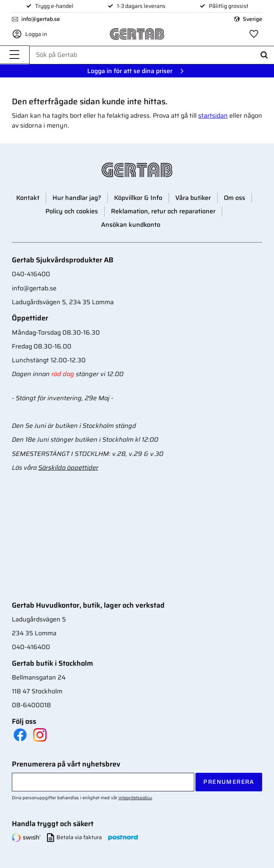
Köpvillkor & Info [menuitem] (138, 198)
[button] (15, 56)
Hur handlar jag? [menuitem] (77, 198)
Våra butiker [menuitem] (193, 198)
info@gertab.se (41, 19)
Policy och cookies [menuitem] (72, 211)
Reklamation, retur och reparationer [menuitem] (163, 211)
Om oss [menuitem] (235, 198)
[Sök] (264, 56)
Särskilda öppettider (68, 468)
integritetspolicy (135, 798)
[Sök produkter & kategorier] (152, 55)
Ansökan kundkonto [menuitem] (131, 225)
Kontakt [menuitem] (28, 198)
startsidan (213, 116)
